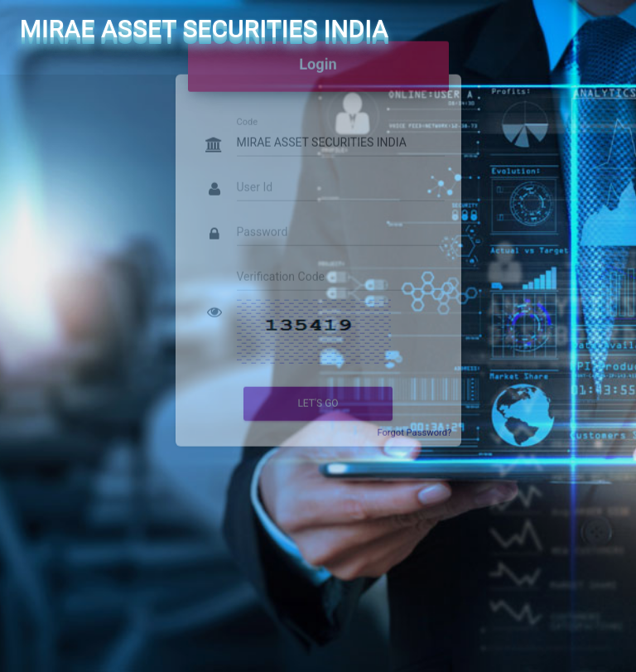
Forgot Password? (414, 419)
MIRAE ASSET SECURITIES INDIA (204, 29)
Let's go (318, 389)
